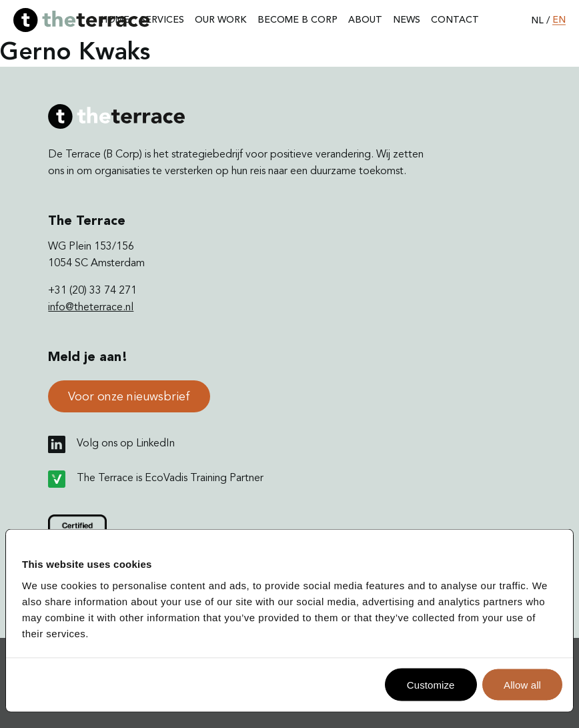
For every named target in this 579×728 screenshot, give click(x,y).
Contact (455, 20)
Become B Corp (298, 20)
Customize (431, 684)
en (559, 20)
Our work (221, 20)
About (365, 20)
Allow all (522, 684)
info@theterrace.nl (91, 308)
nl (537, 20)
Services (162, 20)
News (407, 20)
